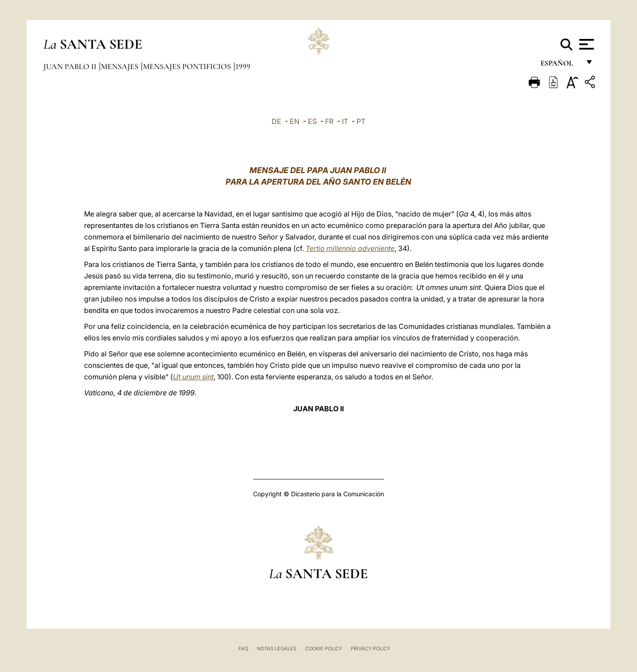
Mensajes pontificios (188, 66)
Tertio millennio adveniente (350, 248)
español (560, 65)
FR (329, 121)
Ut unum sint (193, 377)
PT (361, 121)
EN (295, 121)
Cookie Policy (324, 649)
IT (345, 121)
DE (276, 121)
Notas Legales (277, 649)
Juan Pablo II (71, 66)
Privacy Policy (370, 649)
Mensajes (121, 66)
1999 (243, 66)
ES (312, 121)
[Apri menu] (585, 44)
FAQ (243, 649)
